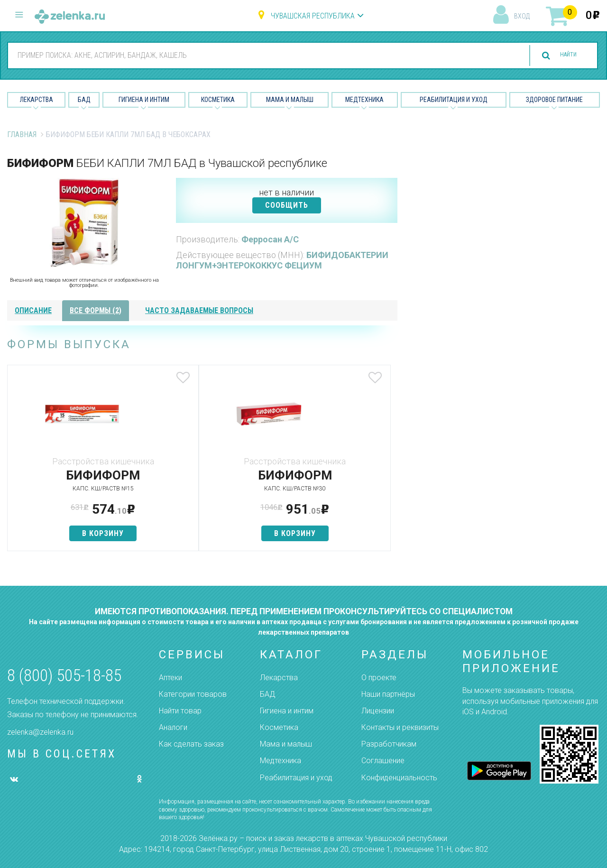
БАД (84, 100)
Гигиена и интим (287, 711)
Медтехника (364, 100)
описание (33, 310)
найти (561, 56)
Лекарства (37, 100)
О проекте (379, 678)
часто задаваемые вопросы (199, 310)
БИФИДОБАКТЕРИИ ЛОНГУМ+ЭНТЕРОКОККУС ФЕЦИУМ (282, 260)
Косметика (218, 100)
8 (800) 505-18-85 (64, 676)
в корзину (72, 533)
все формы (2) (96, 310)
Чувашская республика (313, 16)
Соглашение (383, 761)
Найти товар (180, 711)
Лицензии (378, 711)
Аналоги (173, 727)
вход (522, 16)
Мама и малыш (290, 100)
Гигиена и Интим (144, 100)
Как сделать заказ (191, 744)
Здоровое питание (554, 100)
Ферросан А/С (270, 239)
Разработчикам (389, 744)
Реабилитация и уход (454, 100)
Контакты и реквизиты (400, 727)
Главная (22, 134)
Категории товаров (193, 694)
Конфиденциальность (399, 778)
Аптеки (170, 678)
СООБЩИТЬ (287, 205)
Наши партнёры (388, 694)
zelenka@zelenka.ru (40, 732)
